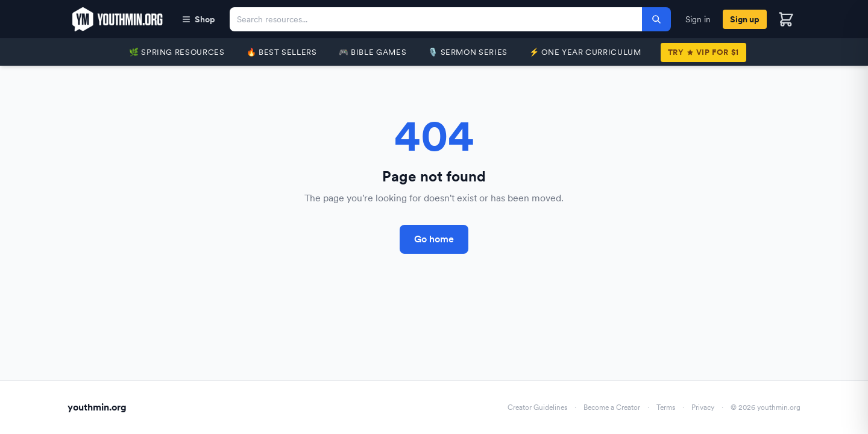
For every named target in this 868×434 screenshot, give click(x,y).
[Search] (656, 19)
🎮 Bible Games (373, 52)
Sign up (745, 19)
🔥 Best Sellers (282, 52)
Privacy (703, 407)
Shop (198, 19)
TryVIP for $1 (703, 52)
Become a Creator (612, 407)
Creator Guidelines (537, 407)
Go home (434, 239)
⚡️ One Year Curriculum (585, 52)
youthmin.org (97, 407)
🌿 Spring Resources (177, 52)
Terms (666, 407)
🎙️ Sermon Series (468, 52)
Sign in (698, 19)
